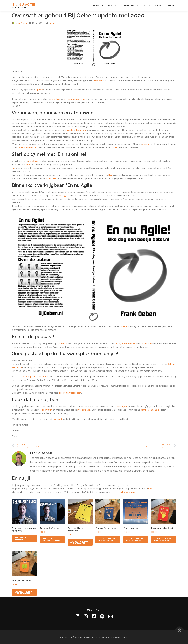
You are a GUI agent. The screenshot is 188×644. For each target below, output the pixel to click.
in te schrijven (84, 410)
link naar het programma (76, 99)
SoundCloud (146, 343)
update (39, 90)
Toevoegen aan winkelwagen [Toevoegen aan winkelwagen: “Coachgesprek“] (135, 540)
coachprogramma (126, 492)
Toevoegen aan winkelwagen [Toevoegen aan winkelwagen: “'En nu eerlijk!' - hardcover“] (79, 542)
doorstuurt (47, 410)
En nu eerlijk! (132, 6)
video (28, 164)
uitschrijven (122, 406)
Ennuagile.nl (64, 195)
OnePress (98, 637)
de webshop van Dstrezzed (33, 377)
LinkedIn (69, 130)
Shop (158, 6)
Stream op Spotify (21, 538)
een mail (146, 144)
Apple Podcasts (130, 343)
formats (115, 147)
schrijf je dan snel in (150, 410)
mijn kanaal (51, 178)
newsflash (98, 80)
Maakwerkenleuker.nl (29, 147)
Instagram (81, 130)
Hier (14, 168)
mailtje (124, 326)
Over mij (171, 6)
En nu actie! (25, 4)
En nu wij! (113, 6)
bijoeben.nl (62, 343)
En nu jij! (98, 6)
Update (52, 23)
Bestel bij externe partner (52, 540)
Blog (147, 6)
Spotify (118, 343)
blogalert (58, 419)
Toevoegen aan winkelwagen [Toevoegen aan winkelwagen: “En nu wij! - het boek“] (107, 540)
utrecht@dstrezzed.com (70, 393)
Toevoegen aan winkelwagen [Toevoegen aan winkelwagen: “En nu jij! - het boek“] (23, 592)
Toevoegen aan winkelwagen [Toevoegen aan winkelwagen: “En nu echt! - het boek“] (163, 540)
